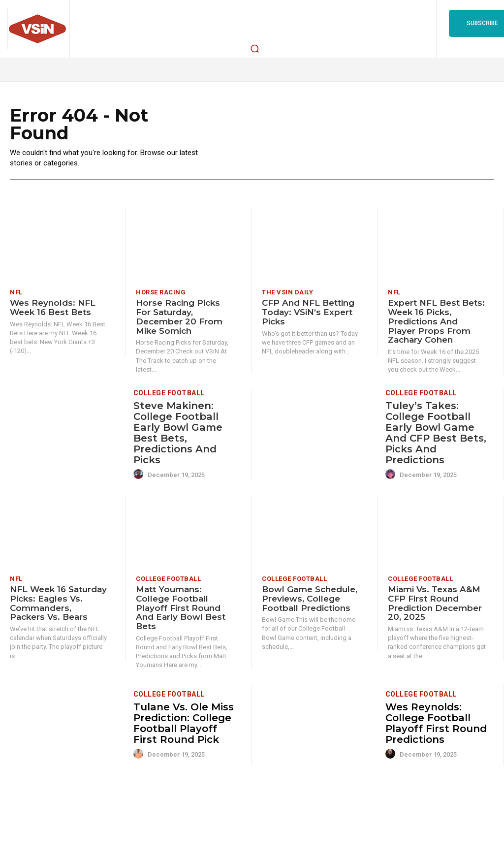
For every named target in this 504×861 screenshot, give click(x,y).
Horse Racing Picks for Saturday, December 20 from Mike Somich (179, 317)
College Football (169, 393)
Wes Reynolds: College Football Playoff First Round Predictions (436, 723)
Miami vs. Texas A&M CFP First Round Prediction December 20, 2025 (435, 603)
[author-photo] (140, 475)
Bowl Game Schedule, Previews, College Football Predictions (310, 598)
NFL (16, 293)
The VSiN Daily (287, 293)
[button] (255, 48)
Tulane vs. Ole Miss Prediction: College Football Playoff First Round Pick (184, 723)
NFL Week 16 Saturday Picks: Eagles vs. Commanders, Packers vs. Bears (58, 603)
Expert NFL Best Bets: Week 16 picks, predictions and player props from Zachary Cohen (436, 322)
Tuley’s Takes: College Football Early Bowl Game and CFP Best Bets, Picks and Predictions (436, 433)
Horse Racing (161, 293)
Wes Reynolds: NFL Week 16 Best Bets (53, 308)
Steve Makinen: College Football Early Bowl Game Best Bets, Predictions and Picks (178, 433)
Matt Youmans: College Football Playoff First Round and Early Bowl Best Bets (181, 608)
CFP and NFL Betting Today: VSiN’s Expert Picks (308, 312)
